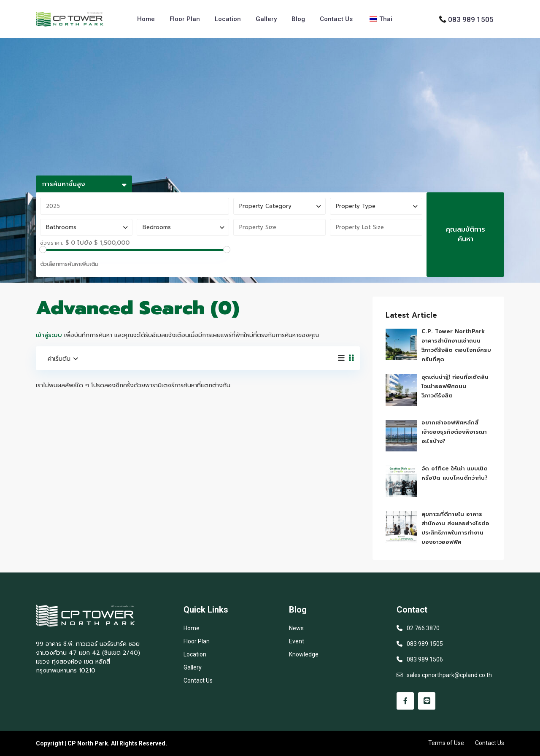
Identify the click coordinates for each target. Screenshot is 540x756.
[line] (427, 701)
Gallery (266, 19)
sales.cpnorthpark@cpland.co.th (449, 675)
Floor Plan (185, 19)
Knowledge (304, 654)
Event (297, 641)
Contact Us (336, 19)
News (296, 628)
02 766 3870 (423, 628)
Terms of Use (446, 743)
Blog (298, 19)
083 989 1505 (471, 19)
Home (146, 19)
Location (228, 19)
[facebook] (405, 701)
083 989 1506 (425, 659)
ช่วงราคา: (52, 243)
